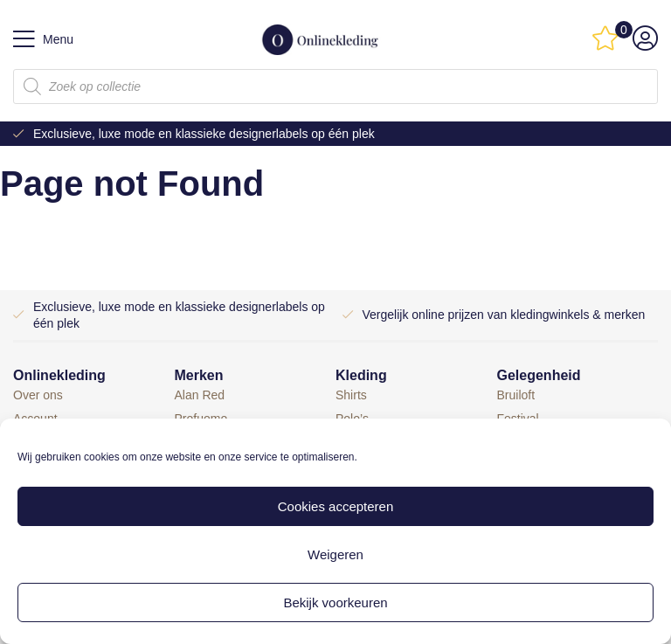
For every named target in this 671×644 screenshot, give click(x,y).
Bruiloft (516, 395)
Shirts (351, 395)
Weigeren (335, 554)
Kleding (361, 375)
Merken (199, 375)
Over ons (38, 395)
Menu (43, 39)
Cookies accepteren (336, 506)
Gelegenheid (539, 375)
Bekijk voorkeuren (335, 602)
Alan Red (200, 395)
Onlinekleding (59, 375)
